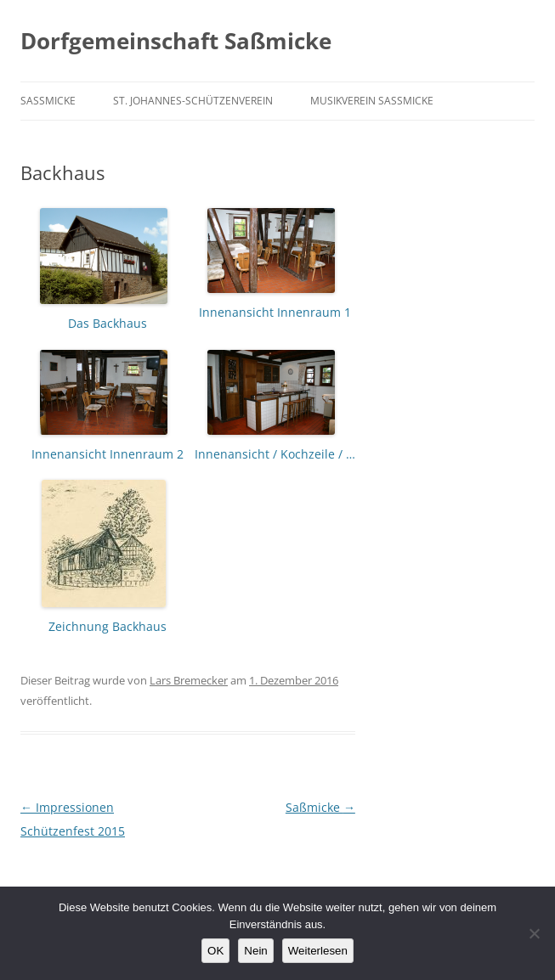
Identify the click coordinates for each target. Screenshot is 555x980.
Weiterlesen (318, 951)
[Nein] (534, 933)
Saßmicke (48, 101)
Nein (255, 951)
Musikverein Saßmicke (372, 101)
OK (215, 951)
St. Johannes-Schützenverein (193, 101)
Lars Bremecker (189, 680)
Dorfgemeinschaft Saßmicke (176, 41)
